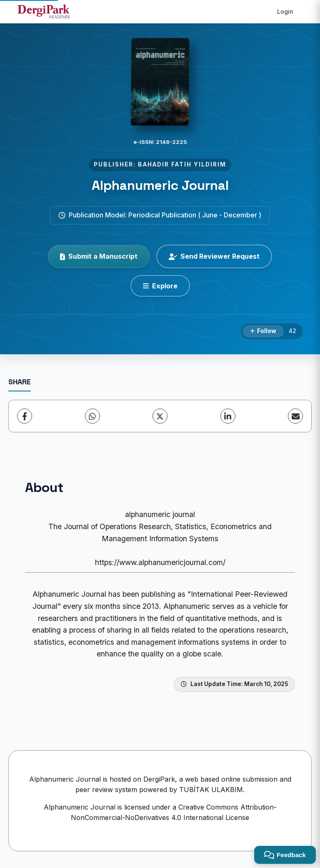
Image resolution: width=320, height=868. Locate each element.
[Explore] (160, 286)
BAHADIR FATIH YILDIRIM (182, 164)
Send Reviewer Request (214, 256)
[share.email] (295, 416)
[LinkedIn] (228, 416)
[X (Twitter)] (160, 416)
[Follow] (263, 331)
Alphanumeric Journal (160, 185)
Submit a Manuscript (99, 256)
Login (285, 11)
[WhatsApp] (92, 416)
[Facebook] (25, 416)
